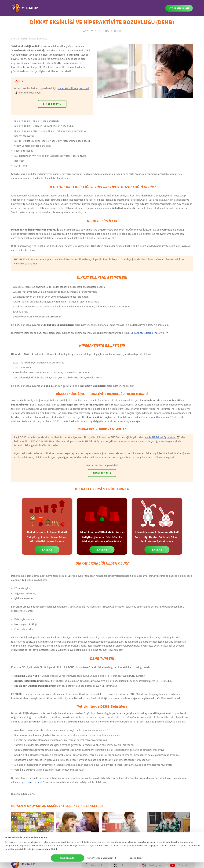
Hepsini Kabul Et (67, 864)
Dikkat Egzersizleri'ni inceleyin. (148, 333)
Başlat (47, 550)
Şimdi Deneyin (52, 104)
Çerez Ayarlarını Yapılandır (102, 864)
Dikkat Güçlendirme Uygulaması (152, 417)
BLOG (105, 31)
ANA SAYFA (90, 31)
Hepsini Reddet (136, 864)
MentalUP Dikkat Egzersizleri (160, 437)
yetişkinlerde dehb (32, 782)
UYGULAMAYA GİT (179, 8)
